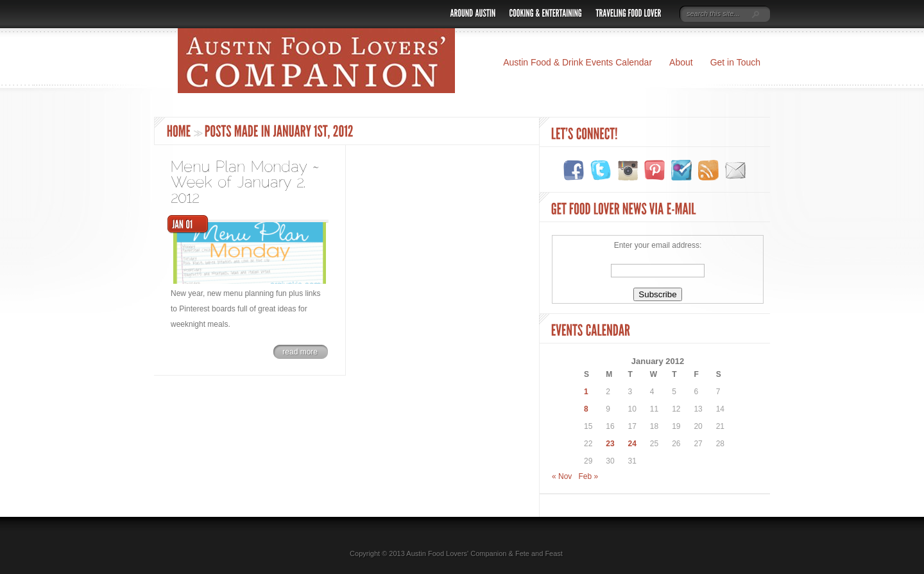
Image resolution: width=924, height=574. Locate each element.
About (681, 62)
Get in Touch (735, 62)
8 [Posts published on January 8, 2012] (586, 409)
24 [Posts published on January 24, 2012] (632, 444)
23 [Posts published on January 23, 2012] (610, 444)
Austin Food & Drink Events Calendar (577, 62)
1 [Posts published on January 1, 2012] (586, 392)
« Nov (562, 476)
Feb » (588, 476)
